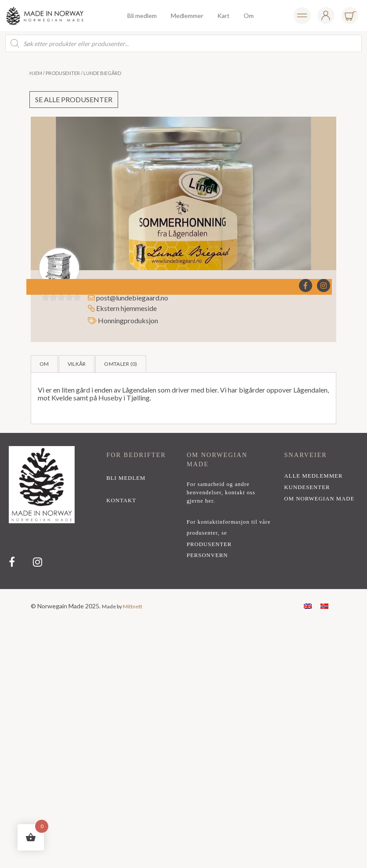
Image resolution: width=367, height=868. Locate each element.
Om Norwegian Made (319, 499)
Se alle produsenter (74, 99)
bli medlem (126, 478)
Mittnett (133, 606)
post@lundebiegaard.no (132, 298)
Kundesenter (307, 487)
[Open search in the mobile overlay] (183, 43)
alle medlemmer (313, 476)
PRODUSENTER (209, 544)
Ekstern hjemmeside (122, 308)
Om (44, 364)
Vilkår (77, 364)
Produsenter (63, 73)
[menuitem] (308, 605)
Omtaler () (121, 364)
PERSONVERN (207, 555)
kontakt (121, 500)
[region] (183, 511)
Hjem (36, 73)
